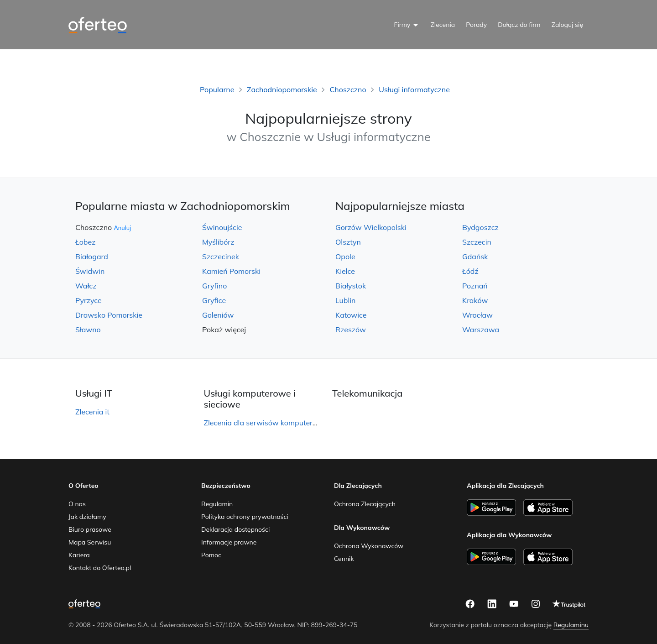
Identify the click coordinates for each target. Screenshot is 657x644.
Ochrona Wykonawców (369, 546)
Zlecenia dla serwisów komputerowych (269, 423)
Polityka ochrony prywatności (245, 517)
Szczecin (477, 242)
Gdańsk (475, 257)
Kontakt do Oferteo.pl (100, 568)
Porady (476, 25)
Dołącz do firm (519, 25)
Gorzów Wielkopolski (371, 227)
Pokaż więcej (224, 330)
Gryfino (214, 286)
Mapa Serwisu (90, 542)
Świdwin (90, 271)
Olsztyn (348, 242)
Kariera (79, 555)
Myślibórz (218, 242)
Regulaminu (571, 625)
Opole (345, 257)
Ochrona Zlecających (365, 504)
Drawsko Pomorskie (109, 315)
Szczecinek (221, 257)
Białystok (351, 286)
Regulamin (217, 504)
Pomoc (211, 555)
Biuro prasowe (90, 529)
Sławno (88, 330)
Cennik (344, 559)
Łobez (85, 242)
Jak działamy (87, 517)
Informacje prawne (229, 542)
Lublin (345, 300)
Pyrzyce (89, 300)
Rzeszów (351, 330)
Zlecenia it (92, 412)
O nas (77, 504)
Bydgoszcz (480, 227)
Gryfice (214, 300)
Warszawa (481, 330)
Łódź (470, 271)
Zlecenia (443, 25)
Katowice (351, 315)
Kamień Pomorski (231, 271)
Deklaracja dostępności (235, 529)
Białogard (92, 257)
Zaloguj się (567, 25)
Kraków (475, 300)
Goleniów (218, 315)
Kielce (345, 271)
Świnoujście (222, 227)
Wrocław (477, 315)
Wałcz (86, 286)
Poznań (475, 286)
